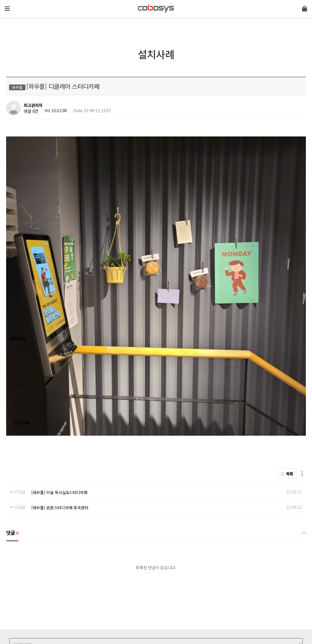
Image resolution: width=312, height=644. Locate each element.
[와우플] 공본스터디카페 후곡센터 (60, 427)
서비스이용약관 (78, 600)
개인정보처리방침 (45, 600)
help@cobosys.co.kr (110, 620)
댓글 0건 (31, 111)
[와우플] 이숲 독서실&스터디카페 (59, 412)
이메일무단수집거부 (113, 600)
